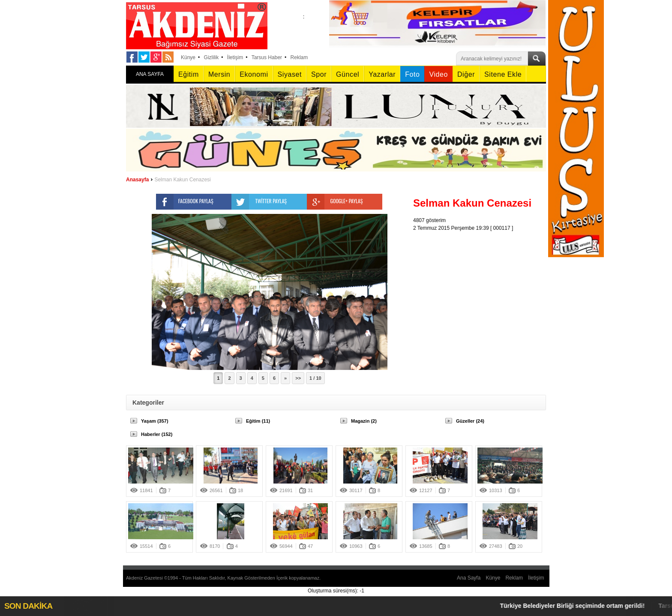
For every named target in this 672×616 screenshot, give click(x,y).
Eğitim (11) (258, 421)
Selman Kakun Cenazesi (182, 180)
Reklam (299, 57)
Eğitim (189, 74)
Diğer (466, 74)
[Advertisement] (482, 285)
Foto (412, 74)
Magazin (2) (364, 421)
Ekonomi (254, 74)
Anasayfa (137, 180)
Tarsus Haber (267, 57)
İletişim (235, 57)
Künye (188, 57)
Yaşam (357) (155, 421)
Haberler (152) (157, 434)
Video (438, 74)
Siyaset (290, 74)
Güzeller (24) (470, 421)
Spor (319, 74)
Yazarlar (382, 74)
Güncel (348, 74)
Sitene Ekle (503, 74)
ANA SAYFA (150, 74)
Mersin (219, 74)
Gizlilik (211, 57)
